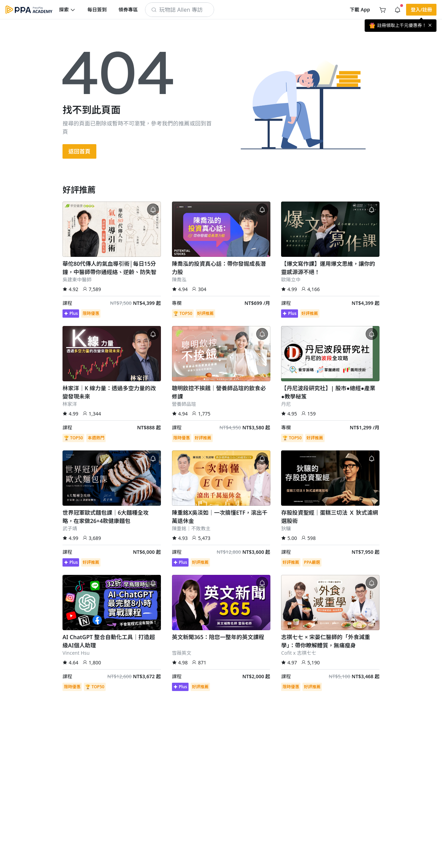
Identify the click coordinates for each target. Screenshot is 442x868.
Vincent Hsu (76, 653)
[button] (67, 10)
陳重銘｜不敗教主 (191, 528)
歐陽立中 (291, 279)
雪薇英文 (182, 653)
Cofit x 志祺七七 (299, 653)
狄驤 (286, 528)
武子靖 (70, 528)
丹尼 (286, 404)
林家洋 (70, 404)
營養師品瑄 (184, 404)
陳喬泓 (179, 279)
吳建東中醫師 (77, 279)
